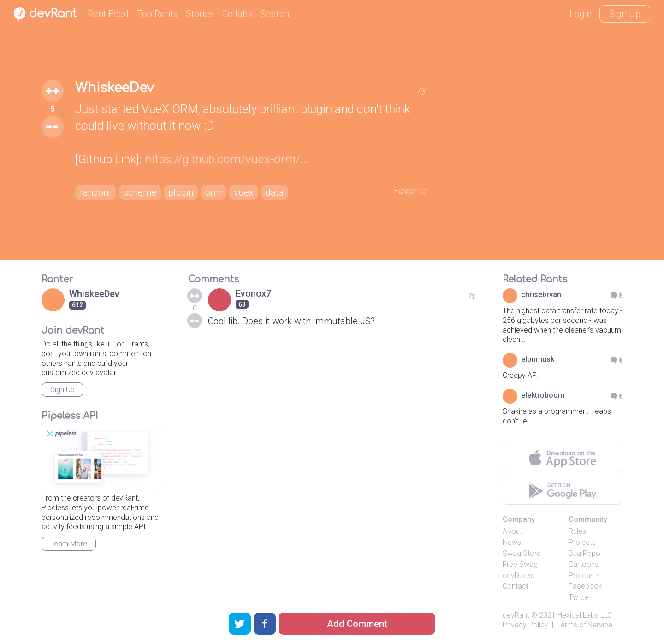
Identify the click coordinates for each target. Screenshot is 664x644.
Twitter (580, 597)
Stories (200, 14)
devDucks (519, 575)
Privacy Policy (525, 625)
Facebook (585, 586)
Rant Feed (108, 14)
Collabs (237, 14)
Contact (516, 586)
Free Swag (520, 564)
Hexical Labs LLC (585, 615)
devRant (516, 615)
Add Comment (357, 624)
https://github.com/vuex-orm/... (227, 159)
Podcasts (584, 575)
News (512, 542)
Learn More (69, 544)
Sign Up (625, 14)
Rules (577, 531)
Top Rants (157, 14)
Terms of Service (585, 625)
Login (581, 14)
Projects (582, 542)
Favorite (410, 191)
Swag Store (522, 553)
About (512, 531)
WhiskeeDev (114, 88)
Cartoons (584, 564)
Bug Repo (584, 553)
